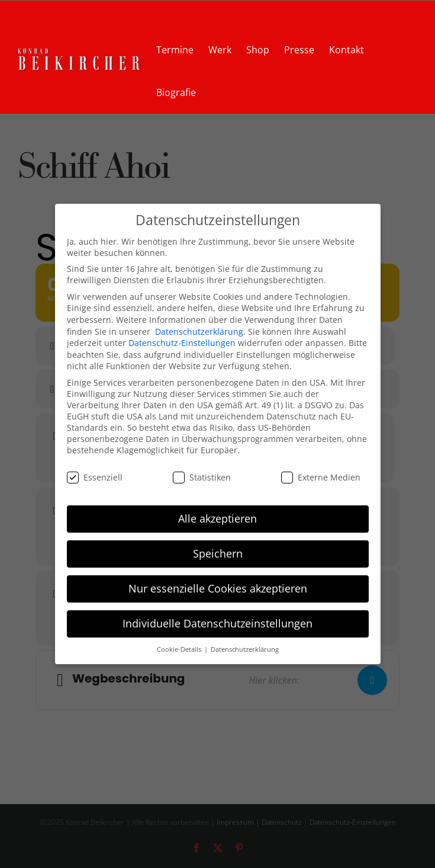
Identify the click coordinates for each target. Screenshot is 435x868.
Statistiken (202, 477)
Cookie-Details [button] (180, 649)
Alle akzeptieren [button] (217, 518)
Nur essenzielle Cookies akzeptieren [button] (218, 588)
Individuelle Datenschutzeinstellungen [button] (217, 623)
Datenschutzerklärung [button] (245, 649)
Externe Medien (321, 477)
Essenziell (95, 477)
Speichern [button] (218, 553)
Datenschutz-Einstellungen (182, 343)
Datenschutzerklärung (199, 331)
